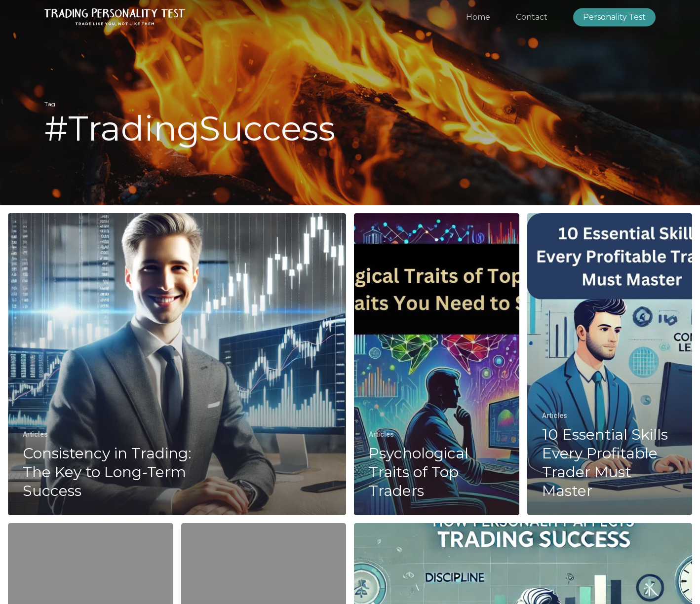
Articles (35, 434)
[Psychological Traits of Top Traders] (437, 364)
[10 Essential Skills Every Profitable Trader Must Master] (610, 364)
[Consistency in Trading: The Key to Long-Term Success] (177, 364)
